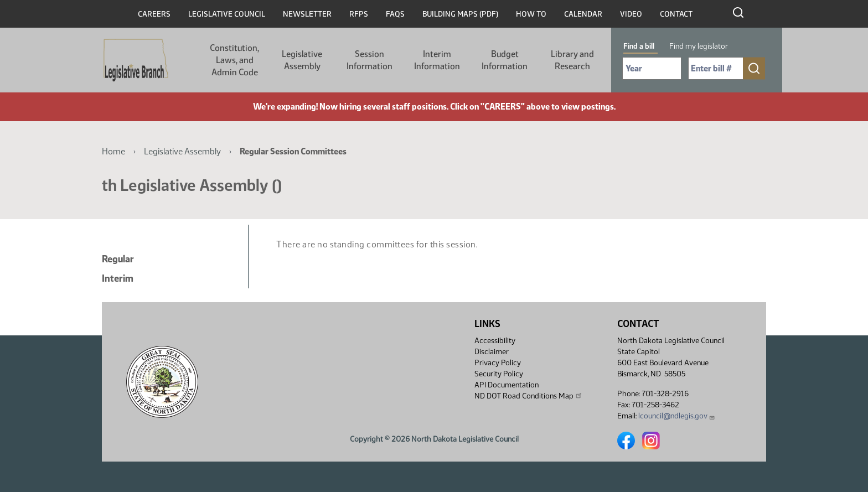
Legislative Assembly (302, 60)
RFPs (359, 14)
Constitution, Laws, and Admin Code (234, 60)
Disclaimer (492, 352)
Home (113, 151)
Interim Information (437, 60)
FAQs (395, 14)
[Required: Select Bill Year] (652, 68)
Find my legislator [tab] (699, 46)
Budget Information (505, 60)
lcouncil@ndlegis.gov (677, 416)
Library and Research (572, 60)
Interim (118, 278)
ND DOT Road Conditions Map (529, 396)
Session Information (370, 60)
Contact (676, 14)
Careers (154, 14)
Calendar (583, 14)
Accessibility (495, 341)
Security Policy (499, 374)
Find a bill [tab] (639, 46)
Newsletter (307, 14)
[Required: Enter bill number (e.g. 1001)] (716, 68)
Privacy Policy (498, 363)
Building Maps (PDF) (460, 14)
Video (631, 14)
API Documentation (507, 385)
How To (531, 14)
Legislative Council (227, 14)
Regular (118, 259)
